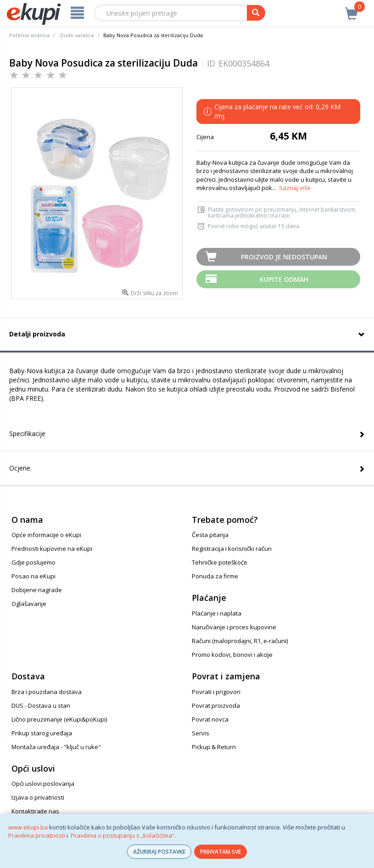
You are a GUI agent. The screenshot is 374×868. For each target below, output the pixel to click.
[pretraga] (256, 13)
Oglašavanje (29, 604)
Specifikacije (27, 434)
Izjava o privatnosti (38, 797)
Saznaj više (295, 188)
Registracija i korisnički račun (232, 549)
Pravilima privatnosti (37, 835)
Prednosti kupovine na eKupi (52, 549)
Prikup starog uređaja (42, 733)
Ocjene (20, 468)
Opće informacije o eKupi (46, 535)
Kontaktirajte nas (35, 811)
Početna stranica (29, 35)
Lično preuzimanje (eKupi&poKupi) (59, 719)
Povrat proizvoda (216, 706)
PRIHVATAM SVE (220, 852)
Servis (201, 733)
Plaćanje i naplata (217, 613)
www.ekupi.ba (28, 827)
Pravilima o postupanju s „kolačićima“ (123, 835)
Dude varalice (77, 35)
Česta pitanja (210, 535)
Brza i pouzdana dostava (47, 692)
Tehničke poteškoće (220, 562)
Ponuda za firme (215, 576)
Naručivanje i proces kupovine (234, 627)
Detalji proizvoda (37, 334)
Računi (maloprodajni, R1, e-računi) (240, 641)
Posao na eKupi (33, 576)
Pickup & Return (214, 747)
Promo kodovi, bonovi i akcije (232, 655)
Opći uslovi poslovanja (43, 784)
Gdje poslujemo (33, 562)
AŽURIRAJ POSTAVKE (159, 852)
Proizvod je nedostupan (284, 257)
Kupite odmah (284, 279)
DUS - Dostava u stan (41, 706)
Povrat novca (210, 719)
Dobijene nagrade (37, 590)
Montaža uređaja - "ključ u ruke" (56, 747)
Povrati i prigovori (216, 692)
